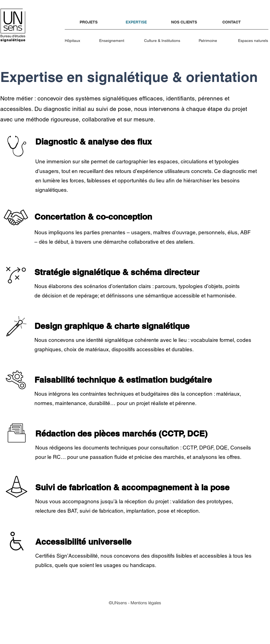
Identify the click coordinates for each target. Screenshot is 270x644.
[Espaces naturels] (253, 41)
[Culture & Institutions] (163, 41)
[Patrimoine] (208, 41)
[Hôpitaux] (73, 41)
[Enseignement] (112, 41)
